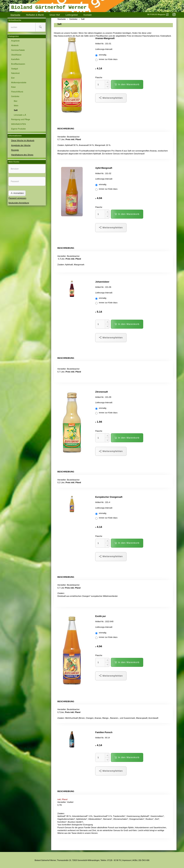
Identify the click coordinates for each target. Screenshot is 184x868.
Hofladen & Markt (35, 15)
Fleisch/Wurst (17, 92)
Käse (13, 87)
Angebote (15, 41)
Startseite (15, 15)
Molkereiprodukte (19, 82)
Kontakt (88, 15)
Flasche (99, 77)
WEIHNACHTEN (19, 124)
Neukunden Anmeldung (19, 202)
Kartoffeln (15, 59)
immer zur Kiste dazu (107, 60)
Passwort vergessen (17, 198)
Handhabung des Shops (22, 154)
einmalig (101, 55)
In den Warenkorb (127, 84)
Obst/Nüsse (16, 55)
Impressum (127, 859)
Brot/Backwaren (18, 64)
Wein (16, 106)
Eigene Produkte (18, 129)
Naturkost (15, 73)
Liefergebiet (72, 15)
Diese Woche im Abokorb (22, 140)
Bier (16, 101)
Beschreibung (65, 128)
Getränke (15, 96)
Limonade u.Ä (20, 115)
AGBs (135, 859)
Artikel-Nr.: (100, 44)
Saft (60, 24)
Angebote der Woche (20, 145)
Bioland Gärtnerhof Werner (49, 7)
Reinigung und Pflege (21, 119)
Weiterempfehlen (111, 98)
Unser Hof (55, 15)
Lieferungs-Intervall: (104, 49)
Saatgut (15, 69)
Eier (13, 78)
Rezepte (15, 150)
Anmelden (17, 193)
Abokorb (15, 45)
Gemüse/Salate (18, 50)
